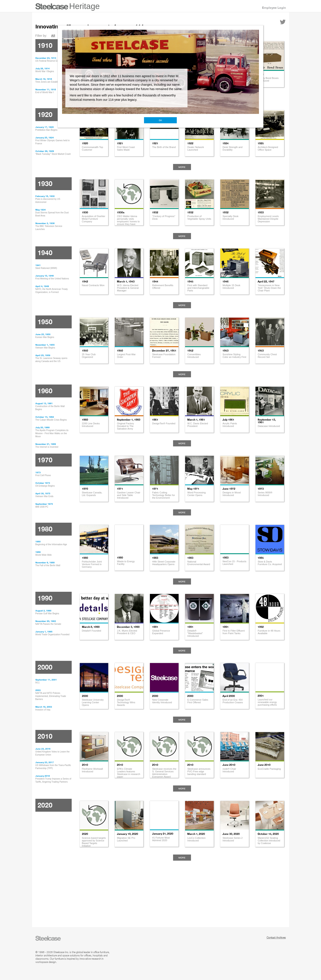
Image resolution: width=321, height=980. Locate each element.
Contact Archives (276, 937)
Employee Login (274, 8)
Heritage (85, 6)
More (182, 167)
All (53, 36)
